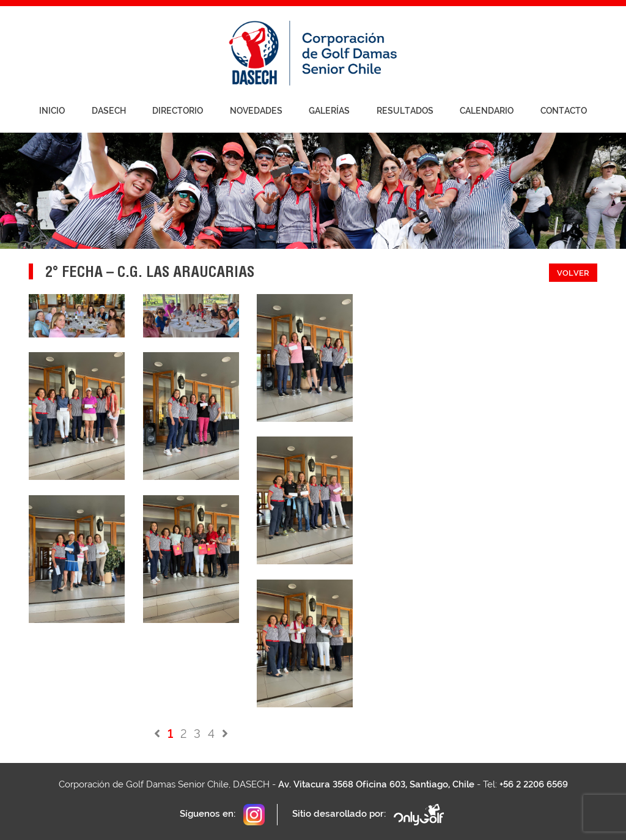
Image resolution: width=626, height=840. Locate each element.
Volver (573, 273)
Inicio (52, 111)
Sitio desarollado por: (369, 815)
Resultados (405, 111)
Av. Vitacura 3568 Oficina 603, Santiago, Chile (376, 784)
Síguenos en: (222, 815)
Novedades (256, 111)
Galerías (329, 111)
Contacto (564, 111)
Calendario (487, 111)
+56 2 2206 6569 (534, 784)
